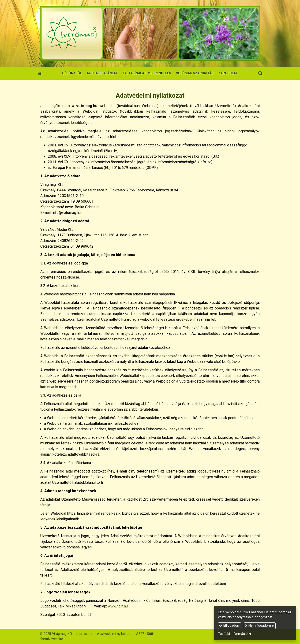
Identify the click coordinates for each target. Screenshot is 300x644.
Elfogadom (230, 626)
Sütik (151, 634)
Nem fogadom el (260, 626)
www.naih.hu (118, 606)
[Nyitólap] (150, 34)
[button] (260, 73)
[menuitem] (72, 73)
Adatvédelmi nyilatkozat (115, 634)
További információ (233, 634)
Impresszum (85, 634)
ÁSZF (140, 634)
